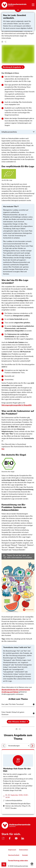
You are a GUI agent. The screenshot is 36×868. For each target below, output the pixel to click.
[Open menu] (4, 864)
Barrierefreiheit (14, 855)
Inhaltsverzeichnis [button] (9, 132)
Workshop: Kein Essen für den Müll (17, 770)
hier (3, 449)
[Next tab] (32, 746)
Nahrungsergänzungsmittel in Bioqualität (17, 405)
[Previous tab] (4, 746)
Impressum (12, 850)
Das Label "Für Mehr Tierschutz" (13, 704)
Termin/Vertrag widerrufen (18, 861)
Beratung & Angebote (13, 67)
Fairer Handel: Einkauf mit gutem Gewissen (13, 713)
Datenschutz (23, 850)
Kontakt (25, 855)
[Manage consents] (32, 864)
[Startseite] (14, 5)
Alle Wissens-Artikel (18, 722)
